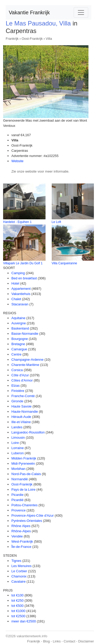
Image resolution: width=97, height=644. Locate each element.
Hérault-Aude (21, 417)
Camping (18, 273)
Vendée (17, 536)
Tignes (16, 561)
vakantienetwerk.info (32, 636)
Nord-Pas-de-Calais (26, 474)
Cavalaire (18, 581)
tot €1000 (18, 611)
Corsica (17, 370)
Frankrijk (12, 39)
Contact (69, 641)
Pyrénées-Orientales (27, 521)
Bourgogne (20, 339)
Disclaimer (86, 641)
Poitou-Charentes (24, 505)
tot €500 (17, 606)
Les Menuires (21, 566)
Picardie (17, 495)
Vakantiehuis (21, 294)
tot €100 (17, 595)
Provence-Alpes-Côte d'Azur (33, 515)
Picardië (17, 500)
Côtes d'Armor (22, 380)
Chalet (16, 299)
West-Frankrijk (22, 541)
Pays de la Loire (23, 489)
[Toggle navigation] (81, 12)
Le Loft (57, 222)
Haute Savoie (21, 406)
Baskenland (20, 328)
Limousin (18, 438)
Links (57, 641)
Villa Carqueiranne (65, 263)
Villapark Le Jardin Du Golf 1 (23, 263)
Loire (15, 443)
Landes (17, 427)
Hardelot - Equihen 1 (17, 222)
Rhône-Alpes (21, 531)
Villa (49, 39)
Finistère (18, 391)
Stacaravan (20, 304)
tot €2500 (18, 616)
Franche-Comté (23, 396)
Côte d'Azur (20, 375)
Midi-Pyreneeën (23, 464)
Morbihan (18, 469)
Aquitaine (18, 318)
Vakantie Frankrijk (29, 12)
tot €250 (17, 600)
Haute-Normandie (25, 412)
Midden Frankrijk (24, 458)
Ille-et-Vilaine (21, 422)
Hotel (15, 283)
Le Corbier (19, 571)
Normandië (20, 479)
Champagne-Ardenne (27, 360)
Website (17, 161)
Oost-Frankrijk (32, 39)
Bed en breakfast (24, 278)
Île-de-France (21, 547)
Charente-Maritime (25, 365)
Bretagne (18, 344)
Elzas (16, 386)
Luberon (18, 453)
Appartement (21, 289)
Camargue (19, 349)
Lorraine (18, 448)
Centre (16, 354)
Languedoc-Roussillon (28, 432)
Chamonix (19, 576)
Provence (18, 510)
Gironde (17, 401)
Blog (46, 641)
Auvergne (19, 323)
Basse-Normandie (25, 334)
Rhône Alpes (21, 526)
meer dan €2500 (24, 621)
